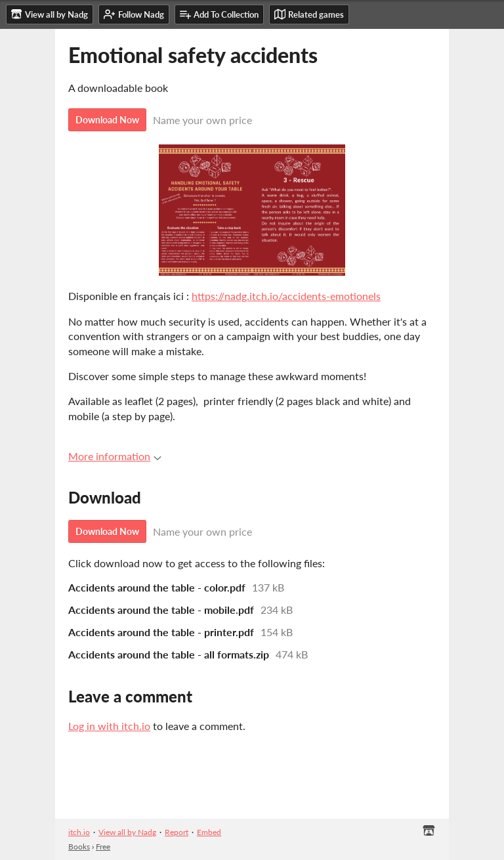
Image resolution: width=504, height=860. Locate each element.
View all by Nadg (127, 832)
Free (103, 847)
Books (79, 847)
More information (115, 456)
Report (177, 832)
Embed (209, 832)
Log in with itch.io (109, 726)
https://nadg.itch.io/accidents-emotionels (286, 296)
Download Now (107, 120)
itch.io (79, 832)
